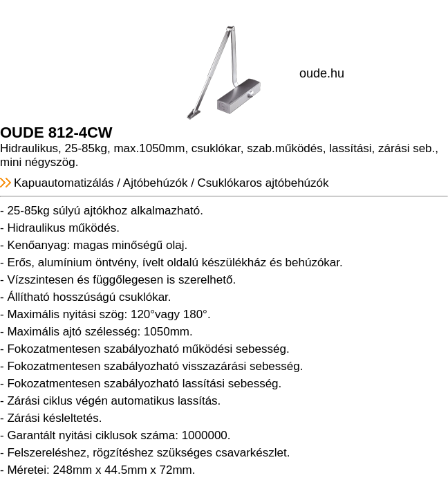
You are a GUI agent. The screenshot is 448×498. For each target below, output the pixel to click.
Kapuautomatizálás (64, 183)
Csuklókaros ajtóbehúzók (263, 183)
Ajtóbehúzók (156, 183)
